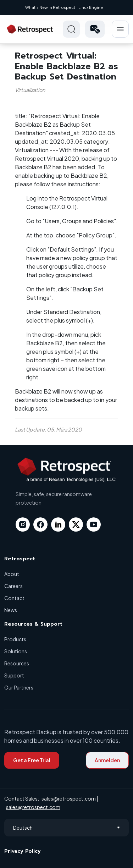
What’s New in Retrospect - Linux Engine (64, 7)
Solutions (16, 651)
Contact (14, 598)
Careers (13, 586)
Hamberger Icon (120, 29)
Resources (17, 663)
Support (14, 675)
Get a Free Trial (32, 760)
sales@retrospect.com (69, 798)
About (12, 574)
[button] (95, 29)
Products (15, 639)
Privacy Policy (23, 851)
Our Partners (19, 687)
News (11, 610)
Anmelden (107, 760)
